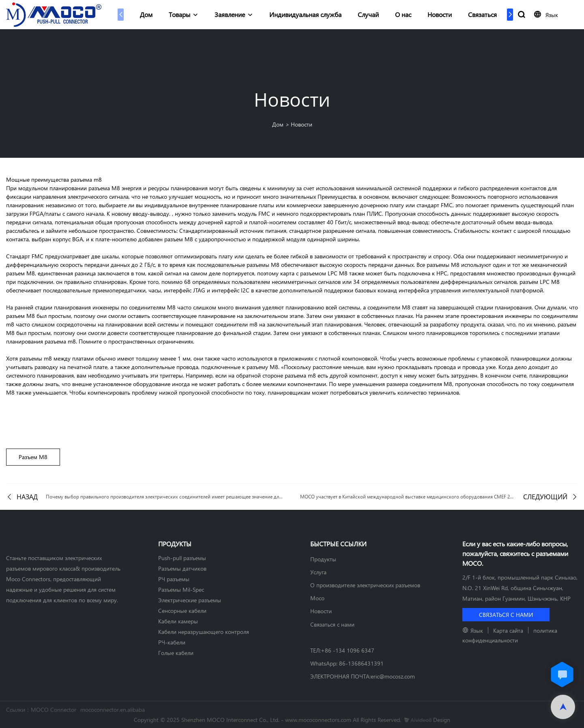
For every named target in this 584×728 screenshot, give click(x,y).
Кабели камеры (178, 621)
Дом (146, 14)
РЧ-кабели (172, 642)
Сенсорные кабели (182, 611)
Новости (440, 14)
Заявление (230, 14)
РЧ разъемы (174, 579)
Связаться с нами (493, 14)
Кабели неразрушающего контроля (204, 632)
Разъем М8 (33, 457)
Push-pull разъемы (182, 558)
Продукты (323, 559)
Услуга (318, 572)
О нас (403, 14)
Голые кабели (176, 653)
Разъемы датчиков (182, 568)
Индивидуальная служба (305, 14)
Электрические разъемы (190, 600)
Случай (368, 14)
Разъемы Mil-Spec (181, 589)
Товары (179, 14)
